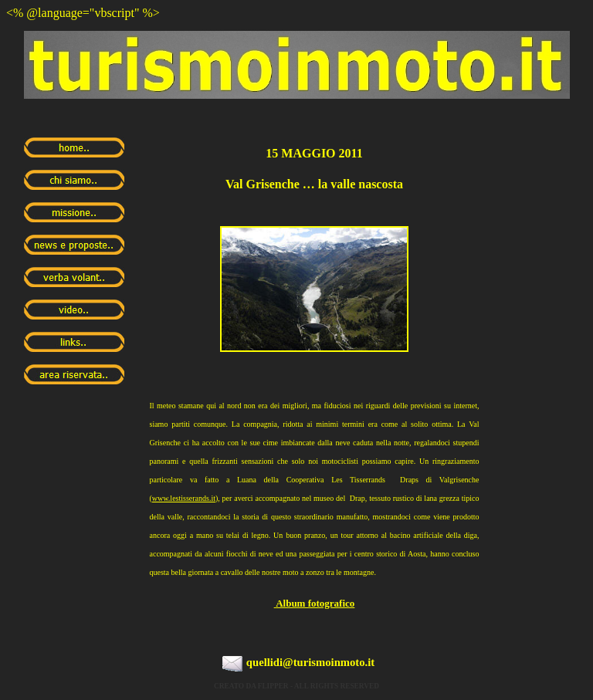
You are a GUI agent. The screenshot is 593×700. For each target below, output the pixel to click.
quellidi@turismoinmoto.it (310, 662)
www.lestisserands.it (184, 498)
